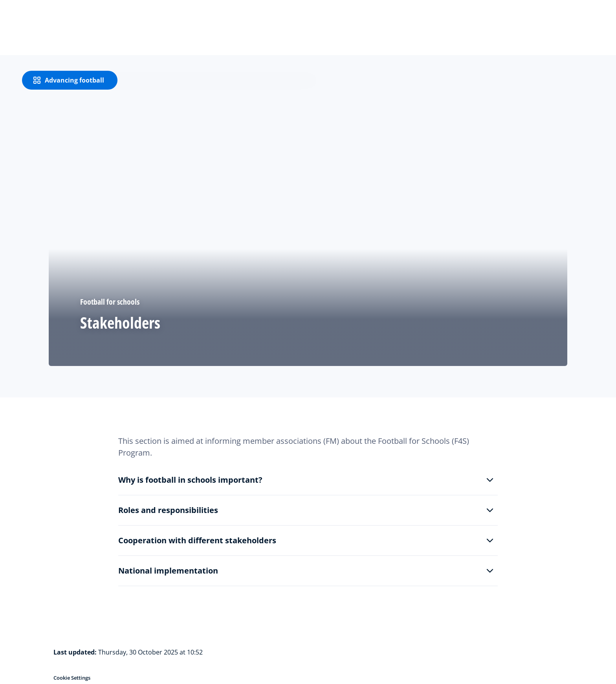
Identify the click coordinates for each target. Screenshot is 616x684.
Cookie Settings (72, 678)
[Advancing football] (70, 80)
